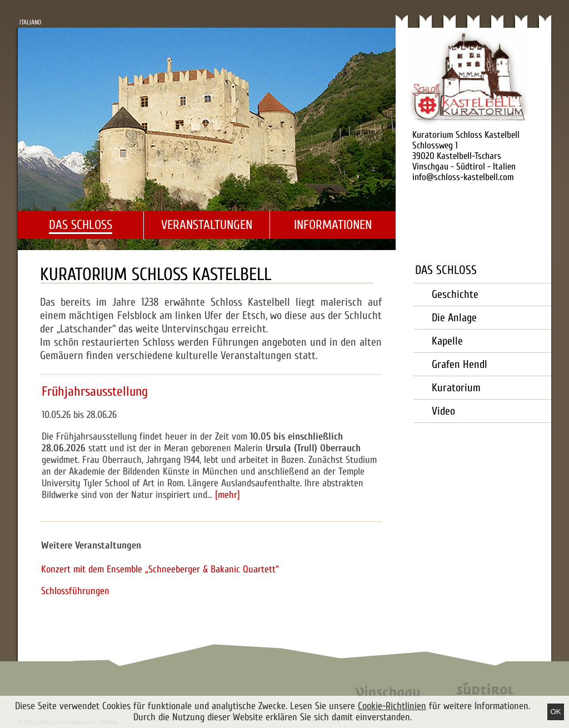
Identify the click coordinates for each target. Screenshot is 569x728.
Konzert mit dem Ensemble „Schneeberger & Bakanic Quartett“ (160, 569)
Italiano (30, 22)
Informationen (333, 225)
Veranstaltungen (207, 225)
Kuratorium (456, 388)
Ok (555, 712)
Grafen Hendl (460, 364)
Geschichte (455, 294)
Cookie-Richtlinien (392, 706)
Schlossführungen (75, 591)
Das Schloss (81, 225)
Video (443, 411)
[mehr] (228, 495)
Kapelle (447, 341)
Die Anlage (454, 318)
